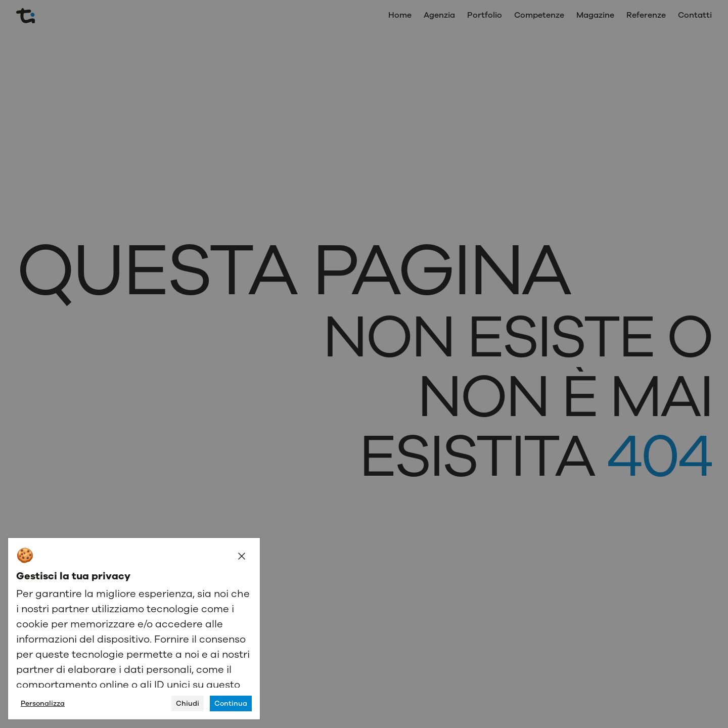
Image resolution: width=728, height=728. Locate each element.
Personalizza (43, 703)
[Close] (242, 556)
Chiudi (188, 703)
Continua (231, 703)
